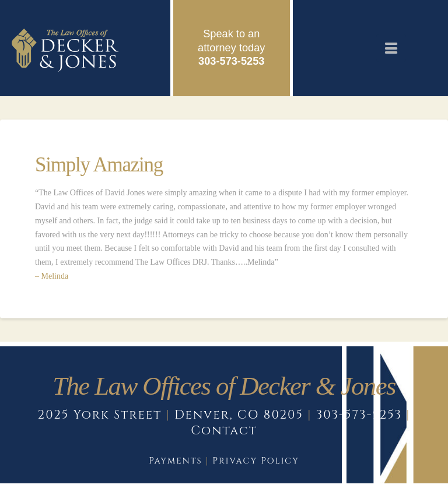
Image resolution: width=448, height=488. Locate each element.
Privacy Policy (256, 461)
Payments (176, 461)
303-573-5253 (231, 61)
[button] (391, 48)
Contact (224, 431)
